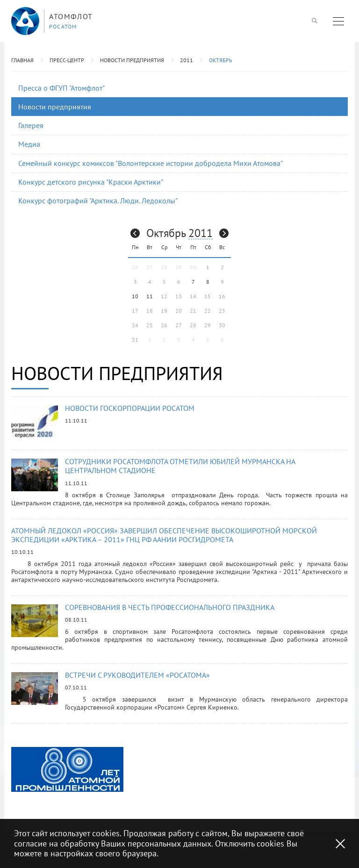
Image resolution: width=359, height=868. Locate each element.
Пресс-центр (67, 60)
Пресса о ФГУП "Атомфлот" (61, 88)
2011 (187, 60)
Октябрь (221, 60)
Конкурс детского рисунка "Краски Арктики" (91, 182)
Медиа (29, 144)
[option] (67, 769)
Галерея (31, 125)
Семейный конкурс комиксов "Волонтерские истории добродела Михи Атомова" (151, 163)
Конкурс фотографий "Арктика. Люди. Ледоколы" (98, 201)
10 (135, 296)
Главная (22, 60)
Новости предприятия (132, 60)
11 (150, 296)
